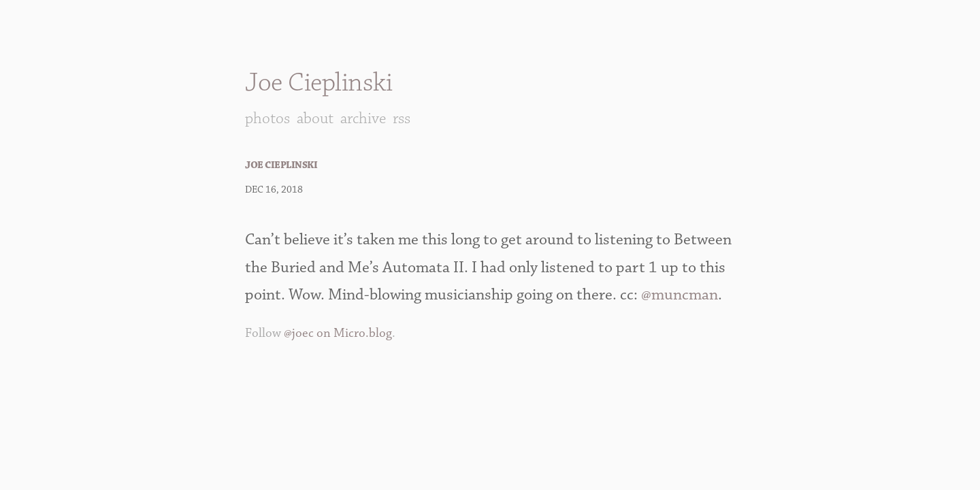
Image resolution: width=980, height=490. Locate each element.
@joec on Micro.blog (338, 333)
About (315, 118)
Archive (363, 118)
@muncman (680, 295)
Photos (267, 118)
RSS (402, 118)
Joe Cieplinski (318, 83)
